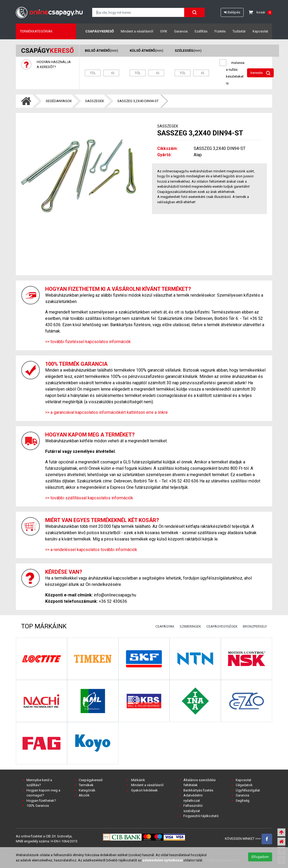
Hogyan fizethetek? (41, 801)
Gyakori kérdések (144, 790)
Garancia (181, 31)
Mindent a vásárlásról (137, 31)
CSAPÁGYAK (165, 626)
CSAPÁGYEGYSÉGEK (222, 626)
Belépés (232, 12)
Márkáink (138, 780)
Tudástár (239, 31)
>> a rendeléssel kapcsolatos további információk (91, 550)
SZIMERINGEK (190, 626)
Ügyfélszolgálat (248, 790)
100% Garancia (38, 806)
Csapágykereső (100, 31)
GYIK (164, 31)
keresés (260, 73)
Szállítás (201, 31)
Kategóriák (87, 790)
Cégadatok (244, 785)
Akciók (84, 795)
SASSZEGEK (95, 101)
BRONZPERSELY (255, 626)
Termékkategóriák (36, 31)
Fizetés (220, 31)
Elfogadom (260, 857)
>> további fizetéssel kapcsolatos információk (88, 342)
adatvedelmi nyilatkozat (162, 860)
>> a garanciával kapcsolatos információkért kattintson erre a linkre (106, 412)
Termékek (86, 785)
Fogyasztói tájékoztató (201, 816)
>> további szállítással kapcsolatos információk (89, 498)
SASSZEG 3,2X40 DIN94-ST (138, 101)
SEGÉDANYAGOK (59, 101)
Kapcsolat (260, 31)
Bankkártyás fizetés (198, 790)
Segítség (243, 801)
